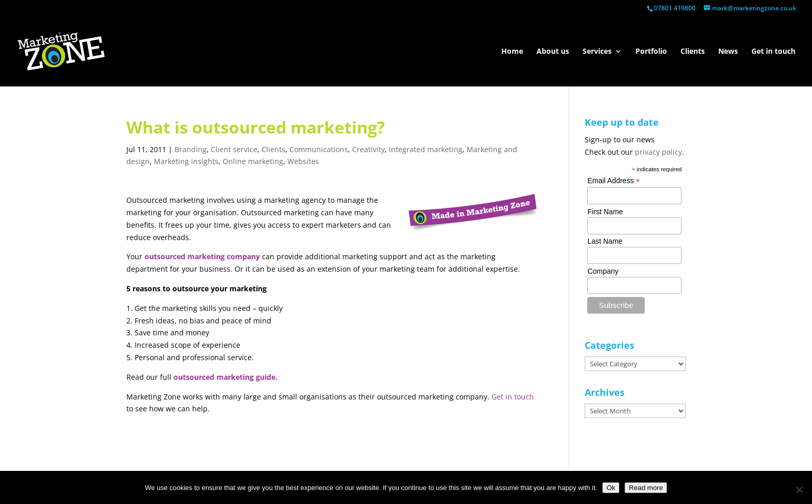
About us (553, 52)
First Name (605, 212)
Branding (191, 149)
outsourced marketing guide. (226, 377)
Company (603, 271)
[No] (799, 490)
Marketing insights (186, 161)
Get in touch (773, 52)
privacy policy (658, 152)
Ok (611, 488)
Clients (693, 52)
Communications (319, 149)
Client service (234, 149)
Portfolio (651, 52)
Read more (646, 488)
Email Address (614, 181)
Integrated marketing (426, 149)
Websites (303, 161)
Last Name (605, 241)
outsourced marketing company (202, 256)
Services (597, 52)
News (728, 52)
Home (512, 52)
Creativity (368, 149)
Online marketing (253, 161)
